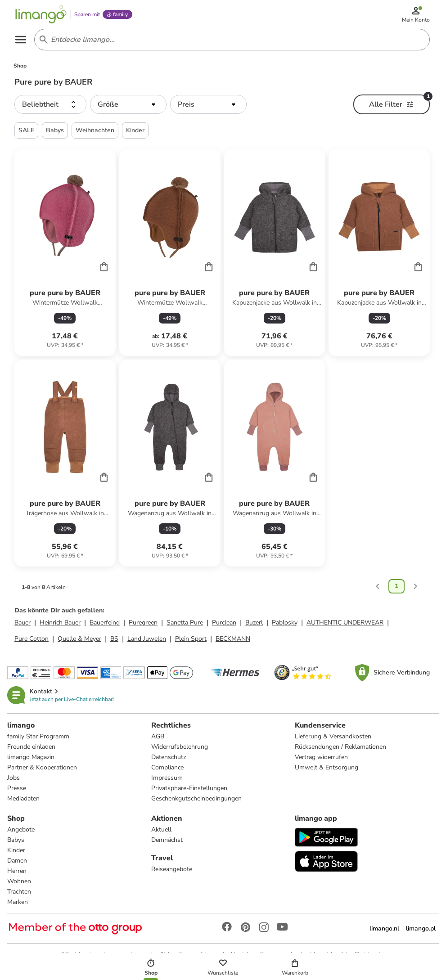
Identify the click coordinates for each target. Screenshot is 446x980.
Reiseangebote (172, 869)
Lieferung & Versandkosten (333, 736)
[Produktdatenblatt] (65, 253)
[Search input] (230, 40)
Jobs (14, 778)
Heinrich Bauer (60, 623)
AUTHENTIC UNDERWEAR (345, 623)
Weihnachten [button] (95, 130)
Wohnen (19, 881)
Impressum (167, 778)
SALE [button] (26, 130)
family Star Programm (38, 736)
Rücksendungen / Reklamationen (340, 747)
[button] (50, 104)
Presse (17, 788)
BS (114, 639)
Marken (18, 902)
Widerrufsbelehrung (180, 747)
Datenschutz (169, 757)
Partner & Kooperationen (42, 767)
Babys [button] (55, 130)
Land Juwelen (147, 639)
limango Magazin (31, 757)
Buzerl (254, 623)
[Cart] (104, 266)
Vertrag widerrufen (321, 757)
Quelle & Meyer (79, 639)
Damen (17, 861)
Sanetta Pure (185, 623)
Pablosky (285, 623)
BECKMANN (233, 639)
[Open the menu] (21, 40)
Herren (17, 871)
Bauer (23, 623)
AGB (158, 736)
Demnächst (167, 840)
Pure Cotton (32, 639)
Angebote (21, 829)
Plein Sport (191, 639)
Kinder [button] (135, 130)
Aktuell (161, 829)
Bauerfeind (105, 623)
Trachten (19, 892)
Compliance (167, 767)
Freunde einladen (31, 747)
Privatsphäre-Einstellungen (189, 788)
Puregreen (143, 623)
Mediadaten (23, 798)
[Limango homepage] (41, 14)
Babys (16, 840)
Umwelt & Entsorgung (327, 767)
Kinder (16, 850)
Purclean (224, 623)
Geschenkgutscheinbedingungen (196, 798)
